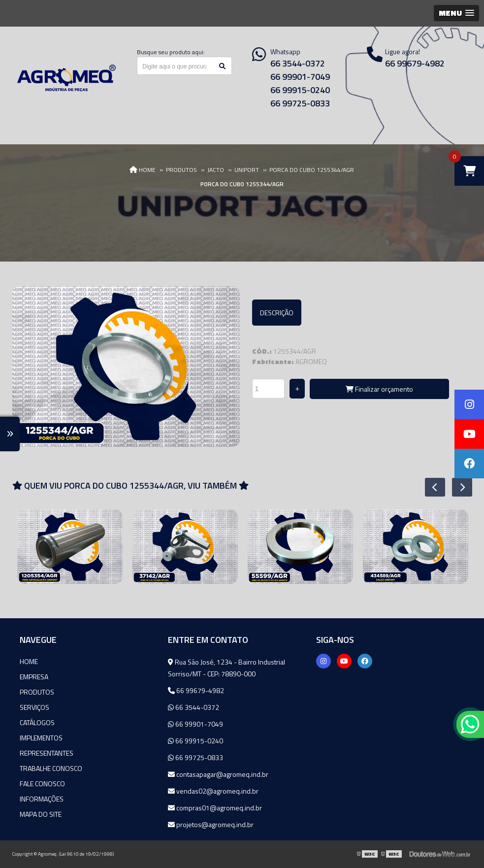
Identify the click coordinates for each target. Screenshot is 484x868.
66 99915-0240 (300, 90)
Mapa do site (41, 814)
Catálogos (37, 722)
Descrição (277, 313)
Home (29, 661)
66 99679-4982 (196, 690)
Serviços (34, 707)
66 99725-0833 (300, 103)
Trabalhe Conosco (51, 768)
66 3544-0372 (298, 63)
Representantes (47, 753)
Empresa (34, 677)
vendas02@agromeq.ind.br (213, 791)
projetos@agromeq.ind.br (211, 824)
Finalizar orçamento (379, 389)
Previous (430, 487)
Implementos (41, 738)
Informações (42, 799)
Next (457, 487)
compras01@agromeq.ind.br (215, 808)
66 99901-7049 (300, 77)
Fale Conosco (42, 784)
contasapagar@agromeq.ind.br (218, 774)
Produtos (37, 692)
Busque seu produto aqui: (171, 52)
